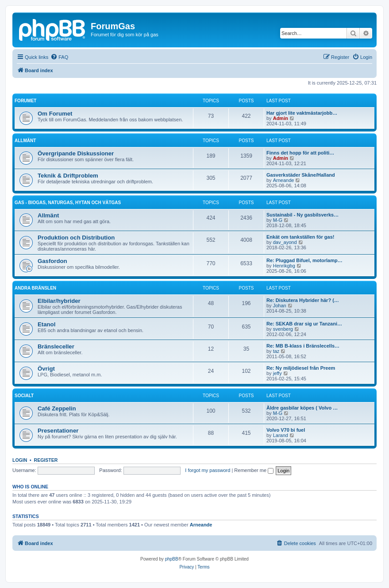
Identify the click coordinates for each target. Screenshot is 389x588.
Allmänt (25, 141)
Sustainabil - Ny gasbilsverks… (302, 215)
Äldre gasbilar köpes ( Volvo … (302, 408)
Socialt (24, 396)
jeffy (277, 373)
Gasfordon (52, 261)
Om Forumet (55, 114)
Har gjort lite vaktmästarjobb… (302, 113)
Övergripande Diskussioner (76, 153)
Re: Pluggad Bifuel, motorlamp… (304, 260)
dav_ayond (285, 242)
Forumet (25, 101)
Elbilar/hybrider (59, 301)
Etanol (46, 324)
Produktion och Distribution (76, 238)
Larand (281, 435)
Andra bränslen (35, 288)
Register (46, 460)
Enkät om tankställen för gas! (300, 237)
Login (20, 460)
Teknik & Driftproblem (68, 176)
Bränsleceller (56, 346)
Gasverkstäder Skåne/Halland (301, 175)
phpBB (172, 559)
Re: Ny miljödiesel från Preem (301, 368)
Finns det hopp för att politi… (300, 153)
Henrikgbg (284, 266)
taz (276, 351)
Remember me (254, 470)
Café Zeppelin (57, 408)
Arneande (284, 180)
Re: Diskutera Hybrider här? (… (303, 300)
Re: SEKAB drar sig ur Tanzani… (304, 324)
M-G (278, 220)
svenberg (283, 329)
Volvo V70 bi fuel (286, 430)
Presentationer (58, 431)
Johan (280, 306)
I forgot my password (208, 470)
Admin (281, 118)
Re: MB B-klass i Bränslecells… (303, 346)
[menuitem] (59, 57)
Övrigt (46, 369)
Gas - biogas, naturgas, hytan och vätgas (68, 203)
